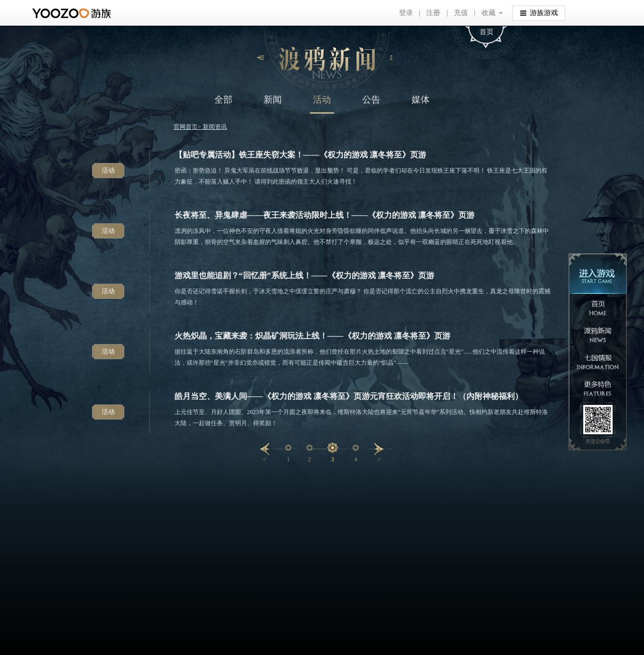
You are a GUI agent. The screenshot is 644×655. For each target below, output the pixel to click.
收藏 (489, 13)
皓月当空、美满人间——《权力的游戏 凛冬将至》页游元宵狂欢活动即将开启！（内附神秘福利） (349, 396)
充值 (461, 13)
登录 (406, 13)
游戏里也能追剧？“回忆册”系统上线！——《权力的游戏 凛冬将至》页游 (304, 275)
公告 (371, 100)
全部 (223, 100)
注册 (433, 13)
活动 (322, 100)
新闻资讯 (215, 127)
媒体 (421, 100)
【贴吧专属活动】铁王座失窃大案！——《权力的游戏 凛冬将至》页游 (300, 155)
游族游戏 (539, 12)
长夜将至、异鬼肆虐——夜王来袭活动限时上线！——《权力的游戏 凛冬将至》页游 (325, 215)
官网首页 (186, 127)
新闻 (273, 100)
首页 (487, 32)
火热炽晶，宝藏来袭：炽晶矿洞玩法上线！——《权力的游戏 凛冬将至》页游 (312, 336)
